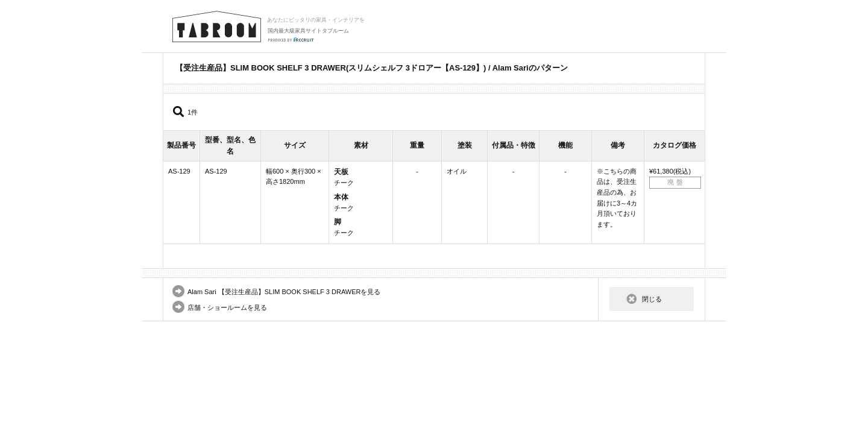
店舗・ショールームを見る (227, 307)
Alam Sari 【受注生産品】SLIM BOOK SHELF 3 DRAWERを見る (284, 292)
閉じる (652, 299)
